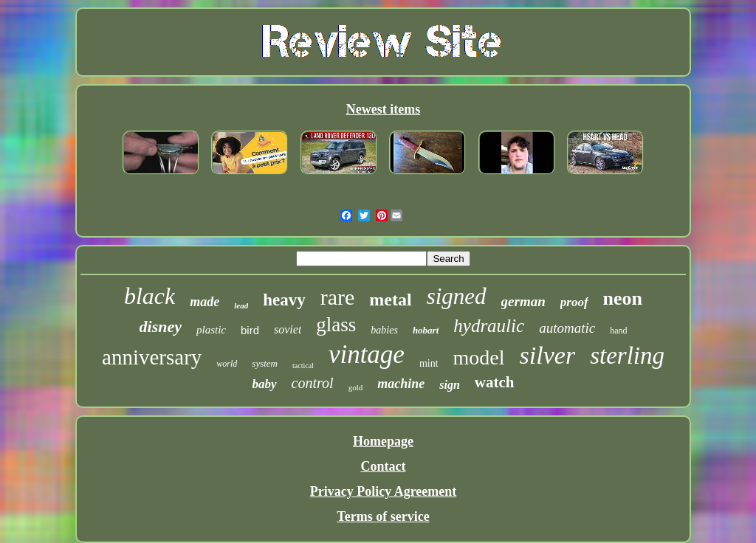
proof (574, 302)
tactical (303, 366)
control (313, 383)
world (227, 364)
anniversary (152, 357)
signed (457, 296)
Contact (383, 466)
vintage (367, 354)
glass (336, 325)
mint (429, 363)
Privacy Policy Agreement (384, 491)
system (265, 363)
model (479, 357)
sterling (627, 356)
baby (265, 384)
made (205, 302)
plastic (211, 330)
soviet (288, 329)
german (523, 301)
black (150, 296)
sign (450, 385)
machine (401, 384)
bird (250, 330)
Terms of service (383, 516)
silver (548, 355)
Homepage (383, 441)
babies (384, 330)
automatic (567, 328)
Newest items (383, 109)
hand (618, 331)
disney (161, 326)
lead (241, 305)
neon (623, 298)
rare (338, 297)
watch (495, 382)
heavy (284, 300)
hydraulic (489, 326)
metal (390, 300)
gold (356, 387)
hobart (426, 330)
